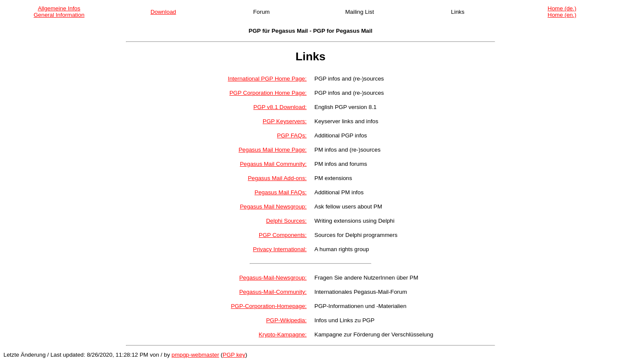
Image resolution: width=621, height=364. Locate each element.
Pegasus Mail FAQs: (281, 192)
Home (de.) (562, 8)
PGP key (234, 355)
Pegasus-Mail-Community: (273, 292)
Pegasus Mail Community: (273, 164)
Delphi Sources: (286, 221)
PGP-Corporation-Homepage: (269, 306)
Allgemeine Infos (59, 8)
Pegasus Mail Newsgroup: (273, 207)
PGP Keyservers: (285, 121)
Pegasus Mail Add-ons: (277, 178)
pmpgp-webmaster (195, 355)
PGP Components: (283, 235)
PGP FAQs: (292, 135)
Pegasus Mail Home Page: (273, 150)
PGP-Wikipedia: (286, 320)
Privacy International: (280, 249)
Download (163, 12)
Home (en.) (562, 15)
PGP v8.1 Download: (280, 107)
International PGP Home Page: (267, 79)
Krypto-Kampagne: (283, 334)
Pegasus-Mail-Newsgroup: (273, 278)
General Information (59, 15)
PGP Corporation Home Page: (268, 93)
